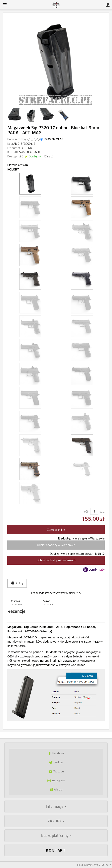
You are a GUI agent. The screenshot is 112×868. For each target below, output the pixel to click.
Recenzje (16, 611)
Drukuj (17, 583)
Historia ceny (17, 165)
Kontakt (56, 850)
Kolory (13, 169)
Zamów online (56, 530)
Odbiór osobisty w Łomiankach (56, 560)
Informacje (56, 806)
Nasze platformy (56, 835)
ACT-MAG (28, 148)
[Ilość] (94, 511)
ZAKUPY (56, 821)
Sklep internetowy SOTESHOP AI (95, 865)
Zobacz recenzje (54, 139)
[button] (24, 603)
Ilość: (86, 511)
